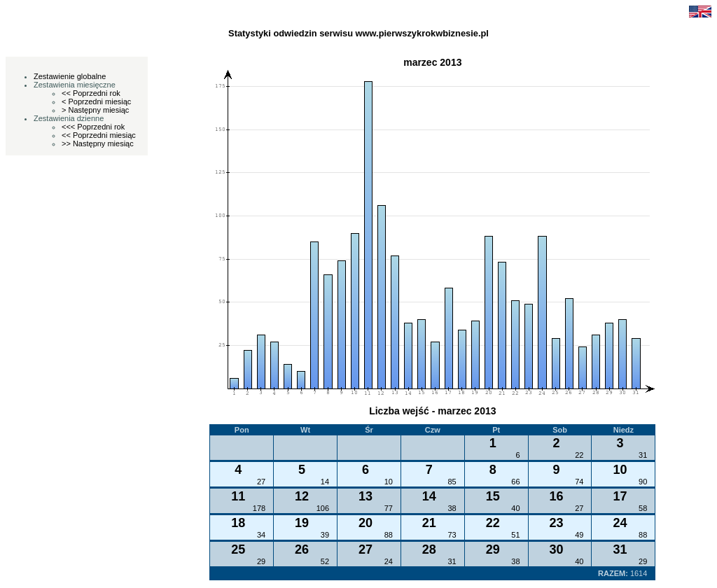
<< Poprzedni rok (91, 93)
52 (325, 561)
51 (515, 535)
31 (643, 455)
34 (261, 535)
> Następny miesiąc (95, 110)
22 (579, 455)
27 (261, 482)
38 (452, 508)
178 (259, 508)
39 (325, 535)
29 (261, 561)
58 (643, 508)
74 (579, 482)
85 (452, 482)
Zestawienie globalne (70, 76)
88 (389, 535)
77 (389, 508)
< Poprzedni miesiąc (96, 101)
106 (323, 508)
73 (452, 535)
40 (515, 508)
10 (389, 482)
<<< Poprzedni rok (93, 127)
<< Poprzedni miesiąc (99, 135)
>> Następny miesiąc (98, 143)
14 (325, 482)
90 (643, 482)
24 (389, 561)
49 (579, 535)
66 (515, 482)
